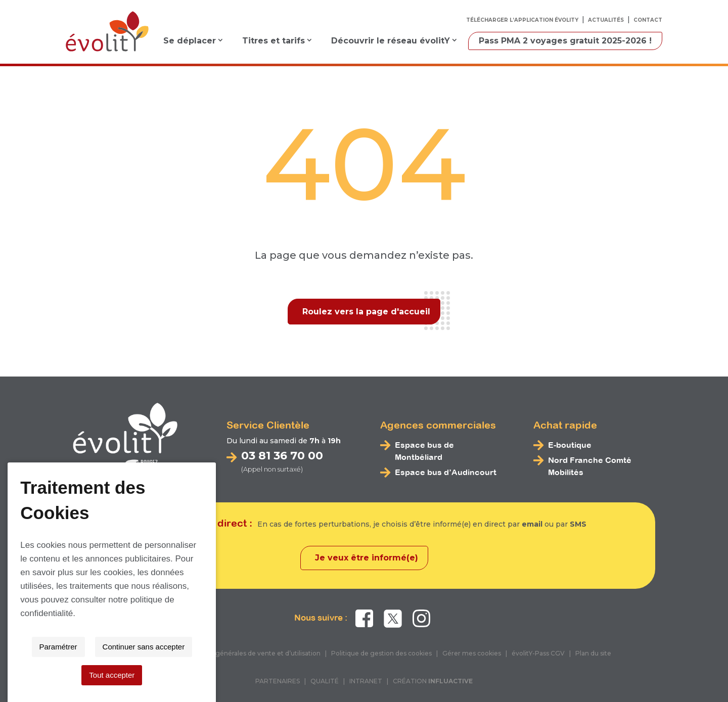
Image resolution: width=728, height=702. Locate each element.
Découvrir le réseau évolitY (391, 41)
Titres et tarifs (274, 41)
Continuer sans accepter (360, 675)
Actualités (606, 20)
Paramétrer (275, 675)
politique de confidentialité (503, 642)
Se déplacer (190, 41)
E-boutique (570, 445)
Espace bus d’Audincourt (446, 472)
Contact (648, 20)
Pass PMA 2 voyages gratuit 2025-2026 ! (565, 41)
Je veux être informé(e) (367, 558)
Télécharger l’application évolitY (522, 20)
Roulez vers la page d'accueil (366, 312)
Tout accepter (449, 675)
